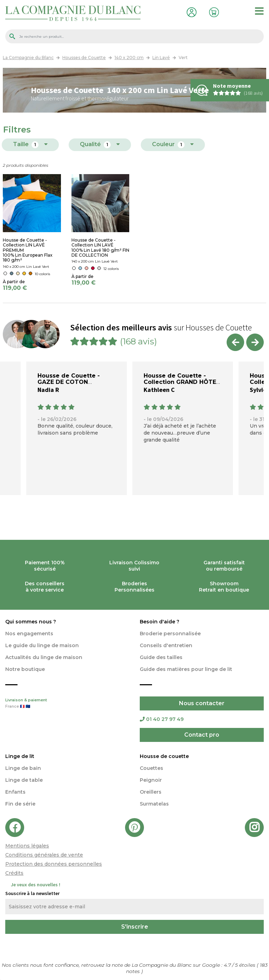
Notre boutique (25, 669)
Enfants (15, 792)
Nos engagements (29, 634)
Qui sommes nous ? (31, 622)
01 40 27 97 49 (162, 719)
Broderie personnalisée (170, 634)
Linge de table (24, 780)
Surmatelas (154, 804)
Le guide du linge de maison (42, 645)
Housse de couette (164, 756)
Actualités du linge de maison (44, 657)
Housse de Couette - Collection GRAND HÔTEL (182, 379)
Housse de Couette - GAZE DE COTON (69, 379)
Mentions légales (27, 846)
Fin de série (20, 804)
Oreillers (151, 792)
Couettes (151, 768)
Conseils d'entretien (166, 645)
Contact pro (202, 735)
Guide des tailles (161, 657)
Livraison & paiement (67, 704)
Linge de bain (23, 768)
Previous (235, 342)
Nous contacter (202, 703)
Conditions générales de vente (44, 855)
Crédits (14, 873)
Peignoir (151, 780)
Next (255, 342)
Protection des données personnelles (54, 864)
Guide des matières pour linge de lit (186, 669)
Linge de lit (20, 756)
